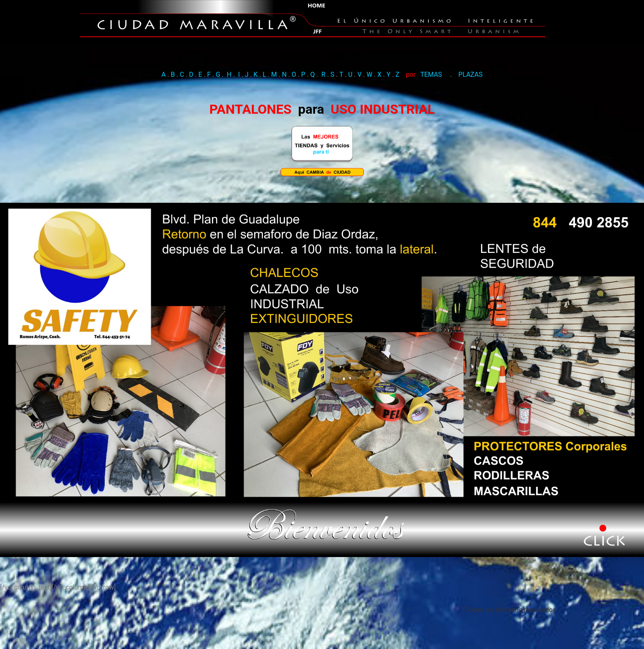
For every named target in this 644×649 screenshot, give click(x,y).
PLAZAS (470, 102)
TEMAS (431, 102)
